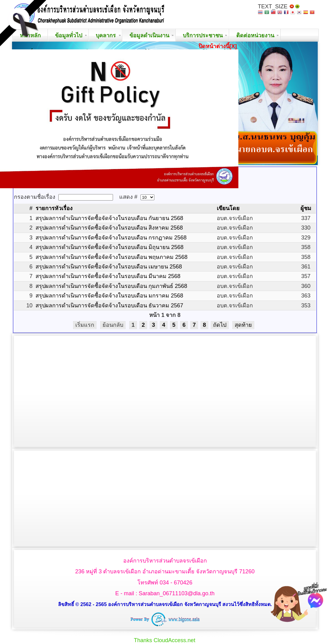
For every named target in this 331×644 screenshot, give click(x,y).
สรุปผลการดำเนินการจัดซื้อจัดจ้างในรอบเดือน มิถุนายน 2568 (109, 247)
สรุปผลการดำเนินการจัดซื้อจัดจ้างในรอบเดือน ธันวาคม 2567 (109, 305)
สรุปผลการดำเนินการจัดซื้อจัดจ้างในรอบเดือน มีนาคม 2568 (108, 276)
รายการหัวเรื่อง (54, 208)
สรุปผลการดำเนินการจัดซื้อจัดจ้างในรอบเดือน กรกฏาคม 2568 (111, 238)
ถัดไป (220, 325)
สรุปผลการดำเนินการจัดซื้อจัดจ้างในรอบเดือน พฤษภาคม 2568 (111, 257)
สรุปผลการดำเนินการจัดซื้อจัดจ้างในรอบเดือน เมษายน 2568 (109, 267)
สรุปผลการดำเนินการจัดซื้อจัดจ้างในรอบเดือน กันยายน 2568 (109, 218)
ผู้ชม (306, 208)
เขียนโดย (228, 208)
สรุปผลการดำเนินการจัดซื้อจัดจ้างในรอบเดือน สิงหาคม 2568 (109, 228)
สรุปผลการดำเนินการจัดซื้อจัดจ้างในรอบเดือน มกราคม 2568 (109, 296)
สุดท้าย (243, 325)
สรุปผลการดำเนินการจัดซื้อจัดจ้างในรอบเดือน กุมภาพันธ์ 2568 (111, 286)
